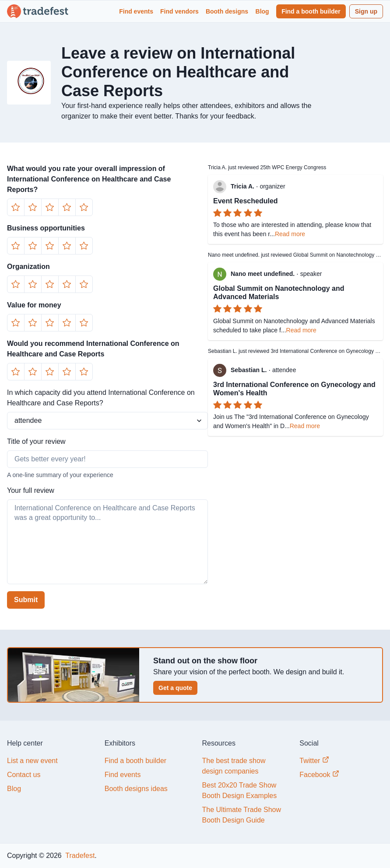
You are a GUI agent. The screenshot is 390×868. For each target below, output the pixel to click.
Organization (28, 267)
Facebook (319, 774)
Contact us (24, 775)
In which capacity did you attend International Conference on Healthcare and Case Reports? (101, 398)
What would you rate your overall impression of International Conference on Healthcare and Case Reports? (89, 179)
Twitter (314, 760)
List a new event (32, 761)
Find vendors (179, 11)
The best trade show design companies (234, 766)
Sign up (366, 11)
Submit (26, 600)
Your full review (31, 490)
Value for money (34, 305)
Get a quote (175, 688)
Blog (262, 11)
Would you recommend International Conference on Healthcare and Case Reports (93, 349)
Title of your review (36, 441)
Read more (290, 234)
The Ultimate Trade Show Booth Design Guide (242, 815)
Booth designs (227, 11)
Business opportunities (46, 228)
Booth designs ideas (136, 789)
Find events (136, 11)
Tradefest (79, 856)
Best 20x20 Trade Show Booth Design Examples (240, 790)
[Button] (16, 207)
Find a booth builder (311, 11)
